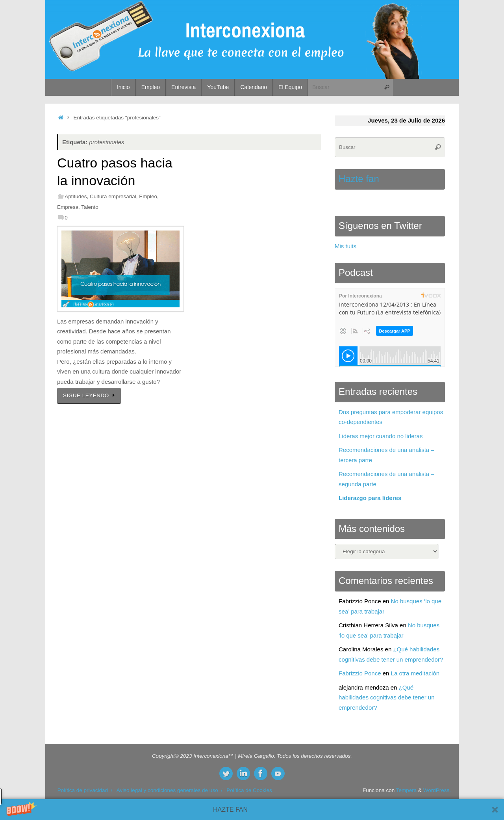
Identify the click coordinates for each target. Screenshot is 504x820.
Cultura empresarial (113, 196)
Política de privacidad (83, 790)
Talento (90, 207)
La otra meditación (415, 673)
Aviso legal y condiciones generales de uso (167, 790)
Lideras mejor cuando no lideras (381, 436)
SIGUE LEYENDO (90, 395)
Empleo (148, 196)
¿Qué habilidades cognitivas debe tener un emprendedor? (387, 697)
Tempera (407, 790)
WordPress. (437, 790)
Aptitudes (76, 196)
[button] (252, 810)
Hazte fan (359, 179)
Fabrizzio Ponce (360, 673)
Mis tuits (346, 246)
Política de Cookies (249, 790)
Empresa (68, 207)
